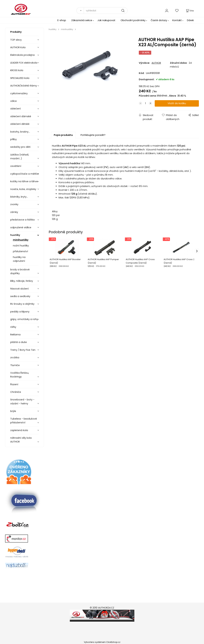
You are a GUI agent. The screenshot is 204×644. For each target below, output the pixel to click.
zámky (14, 212)
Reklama (15, 335)
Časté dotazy (159, 20)
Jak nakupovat (106, 20)
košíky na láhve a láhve (24, 181)
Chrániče (16, 392)
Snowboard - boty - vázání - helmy (22, 401)
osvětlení (16, 166)
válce (13, 101)
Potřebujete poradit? (93, 135)
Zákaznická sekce (82, 20)
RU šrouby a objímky (22, 304)
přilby (13, 139)
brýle (13, 411)
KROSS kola (17, 70)
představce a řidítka (22, 220)
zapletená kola (19, 430)
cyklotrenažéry (19, 93)
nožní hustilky (21, 246)
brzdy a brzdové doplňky (20, 271)
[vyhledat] (106, 11)
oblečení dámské (21, 116)
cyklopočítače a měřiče (24, 174)
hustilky (15, 235)
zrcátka (15, 357)
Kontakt (177, 20)
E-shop (62, 20)
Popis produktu (63, 135)
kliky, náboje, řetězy (22, 281)
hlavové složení (19, 289)
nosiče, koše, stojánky (23, 189)
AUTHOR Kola (18, 47)
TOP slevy (16, 40)
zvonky (14, 204)
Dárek (190, 20)
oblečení (15, 109)
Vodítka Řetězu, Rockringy (20, 375)
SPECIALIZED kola (20, 78)
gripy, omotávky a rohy (24, 319)
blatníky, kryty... (19, 197)
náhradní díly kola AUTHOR (21, 440)
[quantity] (145, 103)
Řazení (14, 384)
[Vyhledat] (80, 11)
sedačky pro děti (20, 147)
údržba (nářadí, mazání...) (20, 157)
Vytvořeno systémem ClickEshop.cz (102, 642)
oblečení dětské (20, 124)
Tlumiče (15, 365)
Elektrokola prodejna (22, 55)
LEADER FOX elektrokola (24, 63)
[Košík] (190, 11)
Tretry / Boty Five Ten (23, 350)
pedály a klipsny (20, 312)
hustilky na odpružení (19, 259)
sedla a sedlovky (20, 296)
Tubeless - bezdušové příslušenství (24, 421)
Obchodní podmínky (133, 20)
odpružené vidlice (21, 227)
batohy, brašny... (20, 132)
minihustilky (21, 240)
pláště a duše (19, 342)
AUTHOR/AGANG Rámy (24, 86)
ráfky (13, 327)
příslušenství (20, 251)
